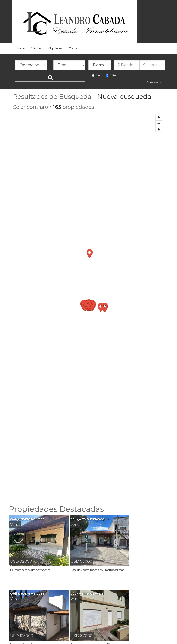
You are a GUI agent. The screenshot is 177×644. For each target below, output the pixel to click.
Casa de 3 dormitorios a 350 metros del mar (97, 570)
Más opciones (154, 82)
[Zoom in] (159, 117)
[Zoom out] (159, 123)
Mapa (97, 75)
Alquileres (55, 48)
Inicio (21, 48)
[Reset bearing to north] (159, 130)
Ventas (37, 48)
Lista (111, 75)
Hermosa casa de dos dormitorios (30, 570)
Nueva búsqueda (124, 97)
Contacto (76, 48)
